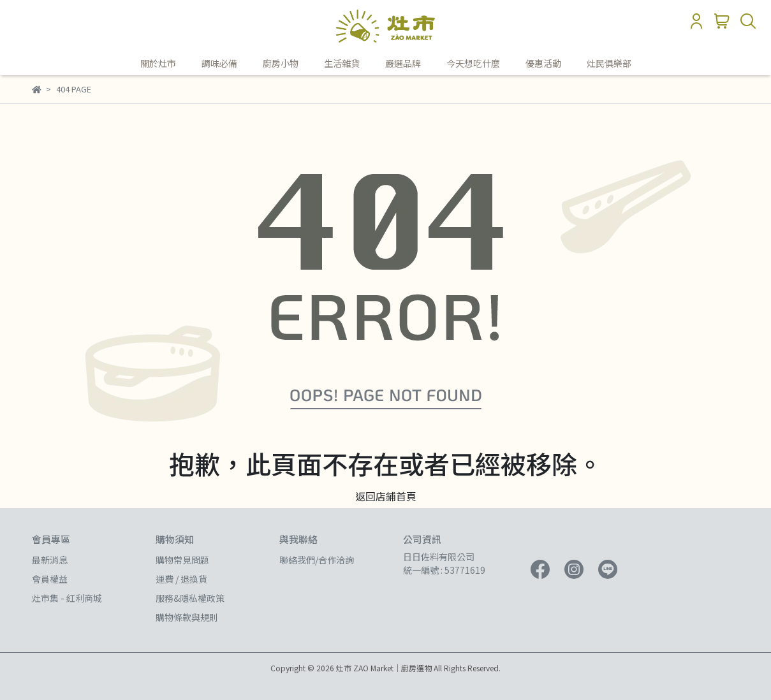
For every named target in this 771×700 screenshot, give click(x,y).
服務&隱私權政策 (190, 598)
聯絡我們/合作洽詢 (317, 560)
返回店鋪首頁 (386, 496)
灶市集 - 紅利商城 (67, 598)
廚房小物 (281, 63)
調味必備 (219, 63)
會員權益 (50, 579)
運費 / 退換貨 (181, 579)
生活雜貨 (342, 63)
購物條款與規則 (187, 617)
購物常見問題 (182, 560)
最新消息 (50, 560)
